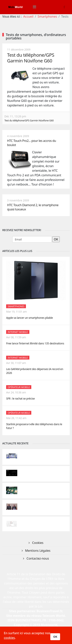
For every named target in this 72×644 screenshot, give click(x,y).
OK (55, 637)
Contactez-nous (37, 558)
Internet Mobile (18, 332)
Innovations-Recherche (34, 455)
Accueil (28, 16)
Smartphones (47, 16)
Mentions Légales (37, 551)
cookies (9, 638)
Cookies (37, 543)
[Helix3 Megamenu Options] (34, 7)
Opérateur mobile (19, 387)
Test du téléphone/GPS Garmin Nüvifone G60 (31, 58)
